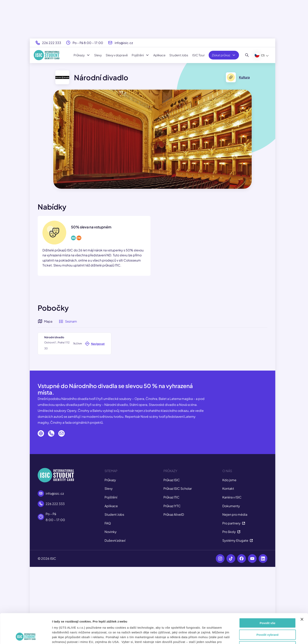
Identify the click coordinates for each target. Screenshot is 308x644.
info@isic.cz (124, 43)
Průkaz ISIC (172, 557)
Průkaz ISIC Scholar (178, 566)
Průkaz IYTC (172, 583)
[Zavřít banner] (302, 591)
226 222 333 (52, 43)
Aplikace (159, 55)
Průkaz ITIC (171, 574)
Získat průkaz (224, 55)
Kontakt (228, 566)
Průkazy (82, 55)
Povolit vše (267, 595)
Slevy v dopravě (117, 55)
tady (157, 623)
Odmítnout (268, 618)
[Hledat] (247, 55)
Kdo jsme (229, 557)
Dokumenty (231, 583)
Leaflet (242, 431)
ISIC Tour (198, 55)
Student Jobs (179, 55)
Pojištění (141, 55)
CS (260, 55)
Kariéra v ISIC (232, 574)
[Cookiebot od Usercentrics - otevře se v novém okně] (26, 636)
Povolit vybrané (268, 607)
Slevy (98, 55)
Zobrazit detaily (216, 636)
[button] (152, 375)
